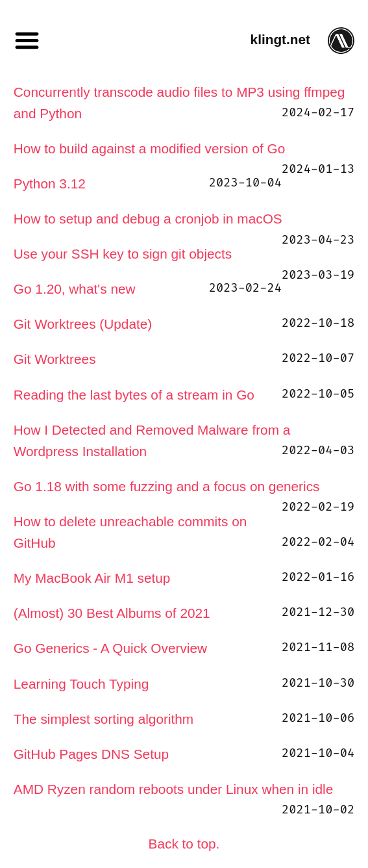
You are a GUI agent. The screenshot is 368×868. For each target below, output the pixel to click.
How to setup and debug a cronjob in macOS (148, 219)
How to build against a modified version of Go (149, 148)
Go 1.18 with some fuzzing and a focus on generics (167, 486)
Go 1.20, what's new (75, 289)
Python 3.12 (50, 184)
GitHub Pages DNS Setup (91, 754)
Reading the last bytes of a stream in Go (134, 395)
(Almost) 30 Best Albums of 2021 (112, 613)
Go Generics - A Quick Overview (110, 648)
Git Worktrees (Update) (83, 324)
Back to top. (184, 844)
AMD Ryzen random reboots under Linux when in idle (173, 789)
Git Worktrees (55, 359)
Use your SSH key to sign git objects (123, 254)
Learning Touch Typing (81, 684)
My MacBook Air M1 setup (92, 578)
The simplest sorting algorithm (104, 719)
